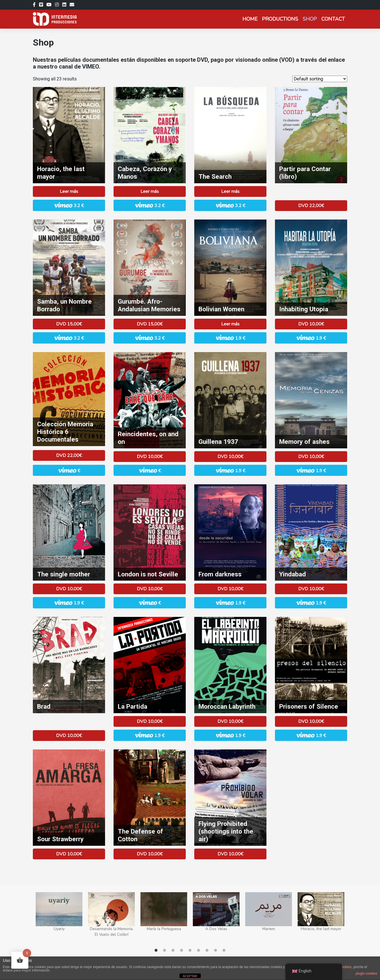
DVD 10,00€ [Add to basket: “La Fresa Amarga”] (69, 854)
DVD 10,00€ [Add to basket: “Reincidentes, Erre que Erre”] (150, 457)
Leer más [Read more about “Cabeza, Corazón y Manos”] (150, 191)
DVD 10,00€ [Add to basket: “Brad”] (69, 736)
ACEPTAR (190, 976)
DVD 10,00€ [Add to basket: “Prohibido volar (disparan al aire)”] (230, 854)
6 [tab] (198, 951)
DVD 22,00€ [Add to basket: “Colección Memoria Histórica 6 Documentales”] (69, 455)
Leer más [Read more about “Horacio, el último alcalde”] (69, 191)
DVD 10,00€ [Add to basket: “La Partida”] (150, 721)
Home (250, 19)
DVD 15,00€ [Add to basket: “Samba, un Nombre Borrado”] (69, 324)
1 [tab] (156, 951)
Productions (280, 19)
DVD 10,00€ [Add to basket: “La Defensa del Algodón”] (150, 854)
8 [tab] (215, 951)
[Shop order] (320, 79)
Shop (310, 19)
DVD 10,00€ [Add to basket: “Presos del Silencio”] (311, 721)
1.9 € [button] (230, 338)
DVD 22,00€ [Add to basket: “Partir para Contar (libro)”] (311, 206)
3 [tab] (173, 951)
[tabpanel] (59, 918)
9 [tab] (224, 951)
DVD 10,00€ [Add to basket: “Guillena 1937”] (230, 457)
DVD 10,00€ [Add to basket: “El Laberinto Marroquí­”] (230, 721)
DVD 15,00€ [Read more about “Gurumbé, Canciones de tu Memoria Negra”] (150, 324)
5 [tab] (190, 951)
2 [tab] (165, 951)
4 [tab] (182, 951)
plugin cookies (366, 973)
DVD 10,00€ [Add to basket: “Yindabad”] (311, 589)
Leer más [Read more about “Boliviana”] (230, 324)
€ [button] (69, 470)
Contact (333, 19)
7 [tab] (207, 951)
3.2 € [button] (69, 205)
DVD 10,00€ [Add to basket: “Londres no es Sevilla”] (150, 589)
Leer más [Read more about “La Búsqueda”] (230, 191)
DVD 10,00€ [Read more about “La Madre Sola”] (69, 589)
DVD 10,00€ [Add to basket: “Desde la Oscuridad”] (230, 589)
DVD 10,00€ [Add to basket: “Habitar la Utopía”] (311, 324)
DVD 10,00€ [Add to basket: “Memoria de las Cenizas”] (311, 457)
